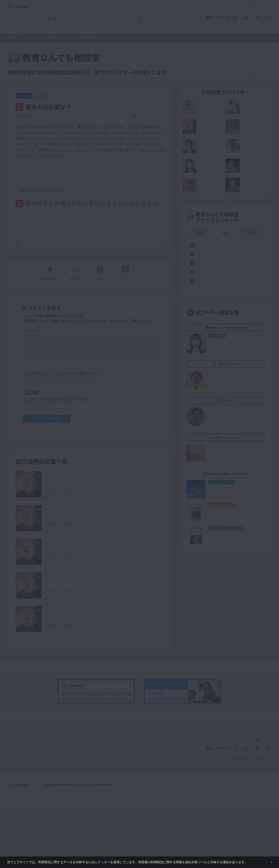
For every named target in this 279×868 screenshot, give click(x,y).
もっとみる (92, 699)
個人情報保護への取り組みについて (230, 841)
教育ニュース (109, 17)
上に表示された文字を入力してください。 (59, 456)
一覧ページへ (90, 298)
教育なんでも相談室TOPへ (134, 58)
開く (231, 6)
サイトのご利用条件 (98, 6)
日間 (199, 255)
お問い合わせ (211, 6)
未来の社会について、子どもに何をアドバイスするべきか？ (97, 606)
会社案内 (265, 841)
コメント (31, 388)
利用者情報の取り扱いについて (173, 6)
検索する (267, 72)
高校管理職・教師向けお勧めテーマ (137, 29)
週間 (225, 255)
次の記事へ (151, 298)
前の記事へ (30, 298)
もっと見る (93, 275)
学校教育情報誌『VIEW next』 (53, 29)
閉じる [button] (264, 860)
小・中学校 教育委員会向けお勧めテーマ (224, 29)
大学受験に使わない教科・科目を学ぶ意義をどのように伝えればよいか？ (101, 640)
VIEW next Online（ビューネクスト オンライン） (27, 796)
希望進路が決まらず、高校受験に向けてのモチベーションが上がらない (101, 673)
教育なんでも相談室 (191, 17)
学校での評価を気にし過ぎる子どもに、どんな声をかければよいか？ (101, 572)
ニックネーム (63, 431)
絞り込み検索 (198, 72)
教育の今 (223, 17)
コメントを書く (145, 331)
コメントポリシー (132, 6)
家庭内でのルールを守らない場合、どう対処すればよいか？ (97, 539)
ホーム (18, 38)
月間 (251, 255)
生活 (68, 38)
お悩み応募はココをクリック (228, 218)
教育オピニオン (153, 17)
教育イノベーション (256, 17)
